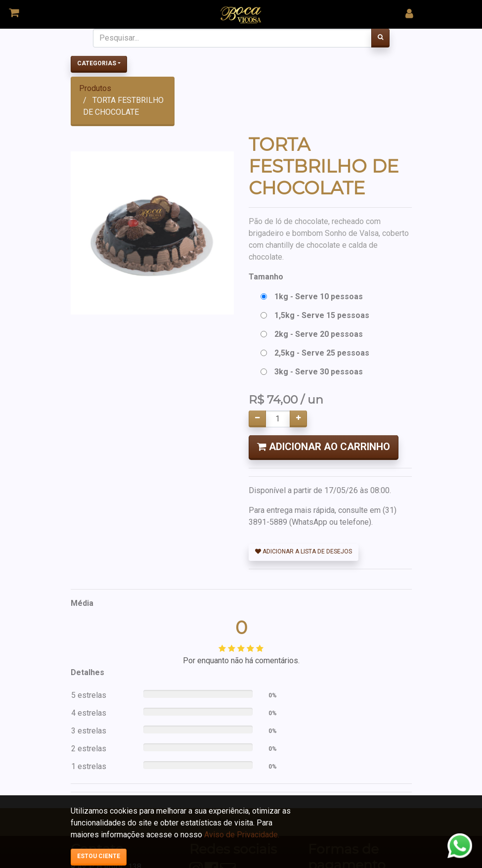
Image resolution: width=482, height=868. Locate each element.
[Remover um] (257, 419)
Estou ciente (99, 856)
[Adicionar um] (298, 419)
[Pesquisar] (380, 38)
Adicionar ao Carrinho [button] (324, 447)
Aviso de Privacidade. (242, 835)
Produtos (95, 88)
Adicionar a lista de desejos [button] (304, 551)
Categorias (97, 63)
